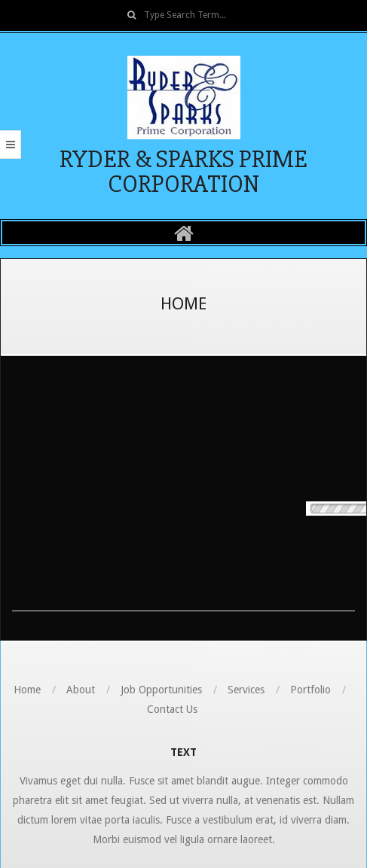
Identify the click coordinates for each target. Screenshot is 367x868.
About (81, 690)
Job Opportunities (161, 690)
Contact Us (172, 709)
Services (246, 690)
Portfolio (310, 690)
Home (27, 690)
